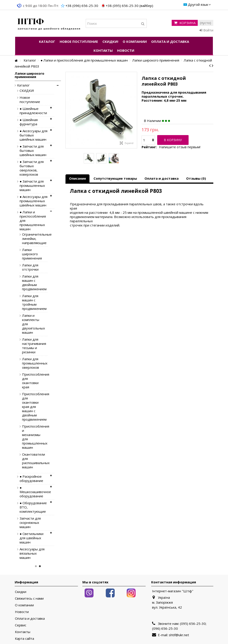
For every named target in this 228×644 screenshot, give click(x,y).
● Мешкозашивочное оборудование (34, 492)
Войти (206, 30)
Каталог (23, 85)
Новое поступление (30, 100)
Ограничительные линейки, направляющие (32, 239)
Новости (22, 612)
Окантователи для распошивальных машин (32, 461)
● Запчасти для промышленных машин (32, 186)
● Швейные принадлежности (33, 111)
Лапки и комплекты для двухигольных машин (32, 324)
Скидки (21, 592)
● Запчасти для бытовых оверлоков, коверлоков (32, 168)
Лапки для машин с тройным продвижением (32, 302)
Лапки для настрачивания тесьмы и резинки (32, 346)
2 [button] (40, 566)
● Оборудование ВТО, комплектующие (33, 507)
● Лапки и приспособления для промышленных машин (33, 221)
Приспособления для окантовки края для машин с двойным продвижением (32, 407)
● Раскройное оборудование (31, 479)
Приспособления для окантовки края (32, 381)
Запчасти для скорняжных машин (30, 523)
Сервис (21, 625)
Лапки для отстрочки (30, 267)
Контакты (23, 632)
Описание (77, 178)
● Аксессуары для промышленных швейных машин (34, 201)
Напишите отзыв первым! (180, 147)
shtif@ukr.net (179, 635)
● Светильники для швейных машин (32, 538)
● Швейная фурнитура (29, 122)
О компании (24, 605)
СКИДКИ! (27, 91)
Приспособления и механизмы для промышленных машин (32, 437)
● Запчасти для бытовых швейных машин (33, 151)
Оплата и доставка (162, 178)
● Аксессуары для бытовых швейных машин (34, 135)
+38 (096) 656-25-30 (82, 6)
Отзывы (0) (196, 178)
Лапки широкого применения (32, 254)
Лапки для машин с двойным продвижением (32, 283)
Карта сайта (24, 639)
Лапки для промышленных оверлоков (32, 363)
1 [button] (36, 566)
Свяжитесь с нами (29, 598)
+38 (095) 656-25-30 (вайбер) (129, 6)
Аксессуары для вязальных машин (32, 553)
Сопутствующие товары (115, 178)
